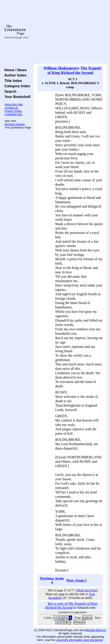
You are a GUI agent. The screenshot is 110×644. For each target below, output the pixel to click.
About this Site (14, 104)
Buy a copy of (71, 606)
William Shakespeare (61, 68)
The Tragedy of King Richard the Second (75, 70)
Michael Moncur (95, 630)
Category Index (16, 86)
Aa (85, 618)
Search (9, 91)
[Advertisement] (70, 32)
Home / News (15, 70)
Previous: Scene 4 (52, 580)
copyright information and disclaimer (79, 640)
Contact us (11, 108)
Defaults (79, 622)
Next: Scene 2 (76, 580)
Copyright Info (13, 114)
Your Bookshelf (16, 97)
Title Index (12, 81)
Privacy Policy (13, 111)
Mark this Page (87, 590)
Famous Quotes (15, 124)
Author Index (14, 75)
